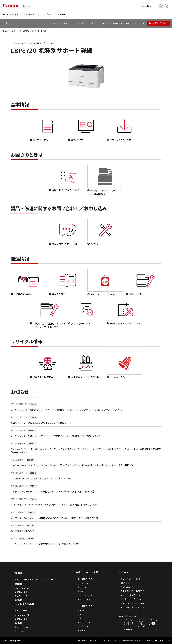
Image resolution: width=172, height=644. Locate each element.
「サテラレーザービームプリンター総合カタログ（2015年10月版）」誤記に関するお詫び (54, 491)
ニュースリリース (22, 588)
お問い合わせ (127, 587)
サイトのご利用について (111, 641)
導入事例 (81, 591)
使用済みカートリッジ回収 (134, 603)
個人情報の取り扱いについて (134, 641)
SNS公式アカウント (128, 616)
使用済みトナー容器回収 (133, 607)
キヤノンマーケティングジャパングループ (35, 579)
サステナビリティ (22, 596)
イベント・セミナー (86, 599)
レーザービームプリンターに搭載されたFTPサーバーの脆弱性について (45, 544)
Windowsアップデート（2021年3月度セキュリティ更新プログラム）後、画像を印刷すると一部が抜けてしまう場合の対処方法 (72, 465)
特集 (79, 618)
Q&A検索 (125, 583)
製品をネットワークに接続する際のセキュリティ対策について (41, 423)
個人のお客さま (85, 606)
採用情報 (18, 600)
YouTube (153, 629)
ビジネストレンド (85, 595)
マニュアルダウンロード (133, 595)
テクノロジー (20, 631)
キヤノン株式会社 (23, 610)
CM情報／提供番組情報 (24, 604)
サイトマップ (94, 641)
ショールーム (83, 627)
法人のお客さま (85, 579)
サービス (81, 614)
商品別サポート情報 (130, 579)
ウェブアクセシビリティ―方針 (158, 641)
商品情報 (81, 610)
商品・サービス (84, 587)
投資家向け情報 (21, 592)
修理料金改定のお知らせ (22, 531)
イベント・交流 (84, 622)
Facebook (128, 629)
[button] (11, 14)
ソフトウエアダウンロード (134, 599)
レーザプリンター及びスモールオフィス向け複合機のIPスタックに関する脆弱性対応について (56, 436)
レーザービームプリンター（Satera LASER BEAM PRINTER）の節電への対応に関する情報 (54, 518)
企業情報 (18, 584)
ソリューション (84, 583)
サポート (15, 31)
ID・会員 (81, 631)
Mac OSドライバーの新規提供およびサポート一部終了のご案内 (41, 478)
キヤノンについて (22, 615)
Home (5, 31)
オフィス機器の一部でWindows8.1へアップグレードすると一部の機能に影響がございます (54, 505)
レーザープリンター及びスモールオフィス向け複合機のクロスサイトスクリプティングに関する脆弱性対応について (67, 410)
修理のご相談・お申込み (133, 591)
